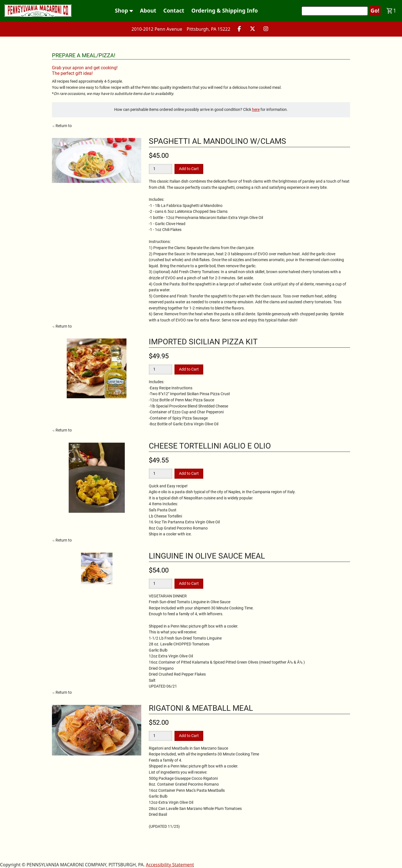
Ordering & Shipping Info (225, 10)
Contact (174, 10)
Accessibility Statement (170, 865)
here (256, 109)
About (148, 10)
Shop (124, 10)
